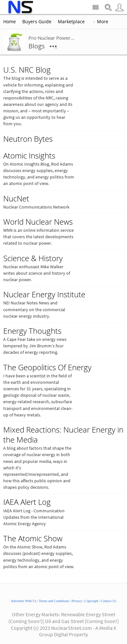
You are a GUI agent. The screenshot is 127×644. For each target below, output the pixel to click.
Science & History (33, 258)
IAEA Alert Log (27, 502)
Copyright (91, 601)
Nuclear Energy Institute (44, 294)
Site (95, 8)
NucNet (16, 199)
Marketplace (71, 22)
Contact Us (109, 601)
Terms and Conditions (54, 601)
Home (10, 22)
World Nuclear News (38, 222)
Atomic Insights (29, 156)
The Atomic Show (33, 538)
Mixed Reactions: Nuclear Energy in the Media (63, 435)
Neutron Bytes (28, 139)
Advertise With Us (23, 601)
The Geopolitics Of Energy (47, 367)
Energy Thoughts (32, 331)
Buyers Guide (37, 22)
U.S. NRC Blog (27, 70)
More (103, 22)
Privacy (77, 601)
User (119, 8)
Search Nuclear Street (108, 8)
